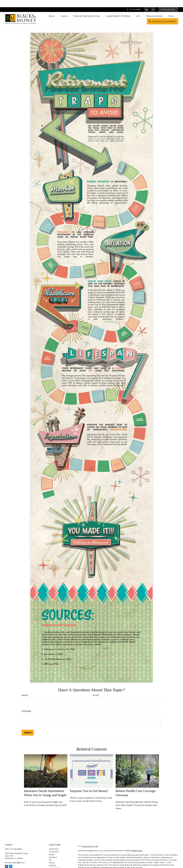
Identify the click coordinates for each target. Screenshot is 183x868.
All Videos (53, 864)
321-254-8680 (134, 2)
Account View (168, 2)
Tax (50, 853)
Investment (54, 845)
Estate (52, 847)
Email (96, 688)
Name (25, 688)
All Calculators (55, 867)
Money (52, 856)
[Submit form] (28, 725)
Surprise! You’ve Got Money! (89, 784)
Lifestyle (52, 858)
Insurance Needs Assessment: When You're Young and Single (45, 786)
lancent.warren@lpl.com (15, 855)
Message (26, 704)
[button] (52, 9)
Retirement (54, 842)
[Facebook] (153, 2)
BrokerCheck (137, 843)
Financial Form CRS (90, 839)
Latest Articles (55, 861)
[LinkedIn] (147, 2)
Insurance (53, 850)
